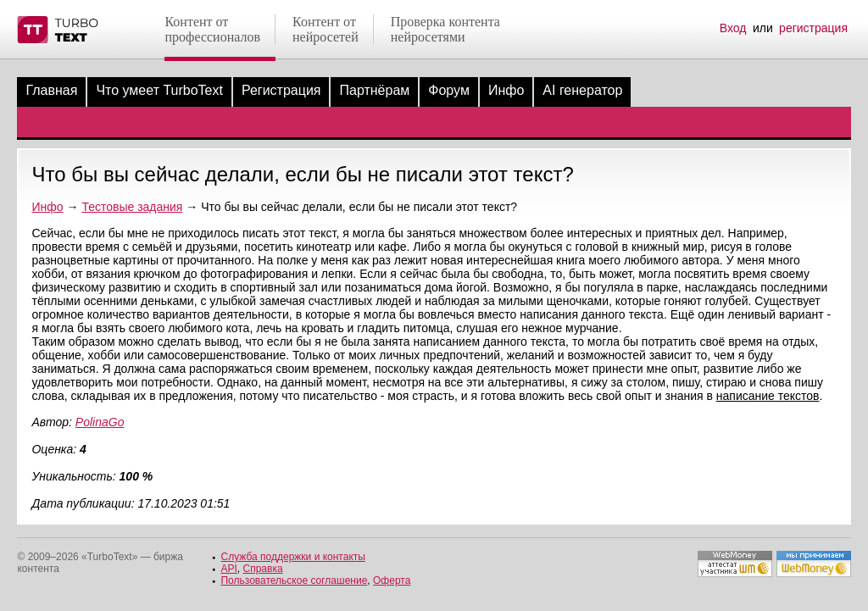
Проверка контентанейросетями (445, 29)
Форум (449, 90)
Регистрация (281, 90)
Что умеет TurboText (159, 90)
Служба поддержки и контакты (292, 557)
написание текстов (768, 396)
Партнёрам (374, 90)
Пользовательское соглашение (294, 580)
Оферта (392, 580)
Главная (51, 90)
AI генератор (582, 90)
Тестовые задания (132, 207)
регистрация (813, 28)
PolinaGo (100, 422)
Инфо (506, 90)
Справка (263, 569)
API (228, 569)
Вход (733, 28)
